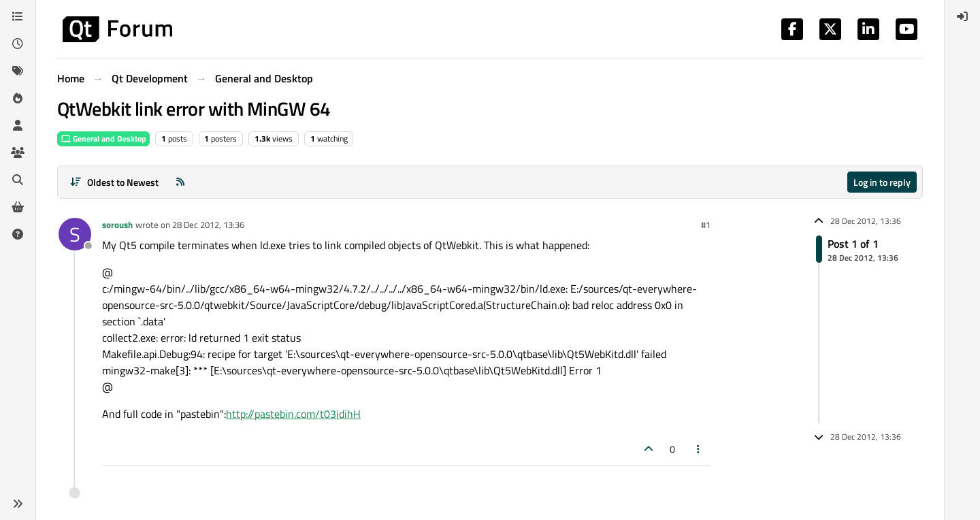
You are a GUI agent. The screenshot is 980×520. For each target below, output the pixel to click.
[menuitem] (962, 16)
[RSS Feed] (180, 182)
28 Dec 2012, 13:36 (208, 225)
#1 (706, 225)
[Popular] (18, 98)
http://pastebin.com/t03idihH (293, 414)
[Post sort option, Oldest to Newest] (114, 182)
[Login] (962, 16)
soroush (117, 225)
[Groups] (18, 152)
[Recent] (18, 44)
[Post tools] (699, 449)
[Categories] (18, 16)
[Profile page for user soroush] (75, 234)
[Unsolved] (18, 234)
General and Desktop (103, 139)
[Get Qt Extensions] (18, 207)
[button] (18, 504)
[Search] (18, 180)
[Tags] (18, 71)
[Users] (18, 125)
